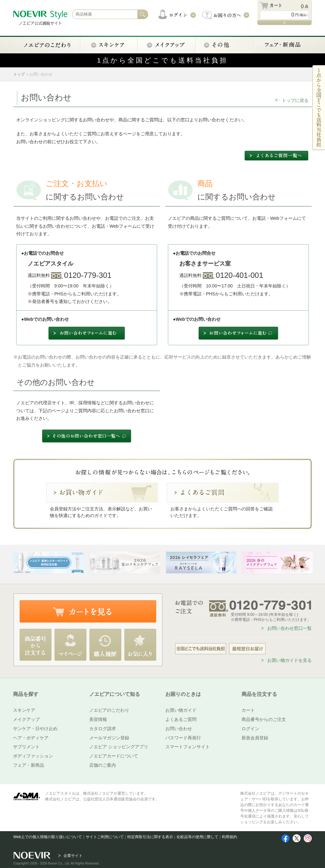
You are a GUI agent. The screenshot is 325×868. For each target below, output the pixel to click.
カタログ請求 (103, 729)
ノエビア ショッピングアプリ (119, 747)
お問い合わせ (179, 729)
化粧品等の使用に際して (197, 837)
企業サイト (73, 856)
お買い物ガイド (181, 710)
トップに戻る (295, 100)
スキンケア (24, 710)
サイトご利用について (105, 837)
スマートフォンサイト (188, 747)
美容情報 (98, 719)
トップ (19, 74)
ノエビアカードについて (114, 756)
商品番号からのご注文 (264, 719)
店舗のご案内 (103, 765)
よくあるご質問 (181, 719)
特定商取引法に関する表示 (150, 837)
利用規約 (229, 837)
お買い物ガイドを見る (289, 660)
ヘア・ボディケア (31, 738)
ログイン (250, 729)
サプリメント (26, 747)
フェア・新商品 (29, 765)
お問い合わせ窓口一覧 (289, 628)
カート (248, 710)
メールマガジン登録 (109, 738)
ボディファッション (33, 756)
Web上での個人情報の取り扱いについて (48, 837)
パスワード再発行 (183, 738)
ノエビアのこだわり (109, 710)
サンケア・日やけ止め (35, 729)
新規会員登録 (255, 738)
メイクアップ (26, 719)
